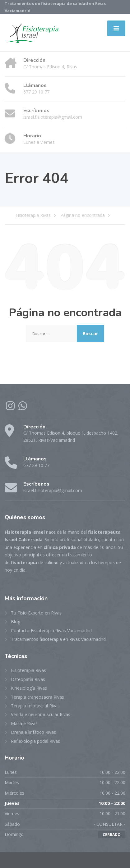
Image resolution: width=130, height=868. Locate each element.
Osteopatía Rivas (28, 679)
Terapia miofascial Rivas (35, 706)
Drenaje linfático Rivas (33, 732)
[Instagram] (11, 408)
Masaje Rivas (24, 723)
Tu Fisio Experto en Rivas (36, 613)
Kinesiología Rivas (29, 688)
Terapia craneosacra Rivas (37, 697)
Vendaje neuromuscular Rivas (41, 714)
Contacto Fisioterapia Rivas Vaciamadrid (51, 630)
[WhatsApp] (23, 408)
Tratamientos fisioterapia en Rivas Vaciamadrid (58, 639)
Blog (16, 621)
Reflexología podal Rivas (35, 741)
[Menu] (116, 28)
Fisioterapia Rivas (28, 670)
